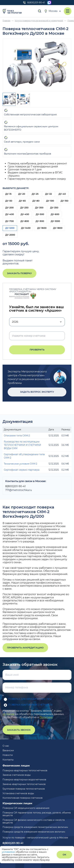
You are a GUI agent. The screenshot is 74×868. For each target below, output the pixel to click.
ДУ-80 (36, 201)
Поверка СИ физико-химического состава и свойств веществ (34, 821)
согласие (9, 714)
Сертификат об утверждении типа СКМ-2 (24, 456)
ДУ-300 (39, 208)
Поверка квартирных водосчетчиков (24, 780)
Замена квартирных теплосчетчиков (24, 784)
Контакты (8, 760)
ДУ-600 (55, 214)
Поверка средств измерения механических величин (34, 832)
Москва (51, 11)
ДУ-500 (40, 214)
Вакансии (8, 750)
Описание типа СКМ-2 (17, 436)
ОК (64, 855)
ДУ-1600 (42, 228)
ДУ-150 (64, 201)
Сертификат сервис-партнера (22, 470)
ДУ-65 (22, 201)
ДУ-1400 (26, 228)
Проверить (37, 350)
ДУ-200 (9, 208)
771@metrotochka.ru (19, 490)
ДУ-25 (35, 194)
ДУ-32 (48, 194)
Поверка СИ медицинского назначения (26, 808)
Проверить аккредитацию (25, 648)
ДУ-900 (40, 221)
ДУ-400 (10, 214)
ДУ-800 (25, 221)
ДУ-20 (22, 194)
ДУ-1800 (58, 228)
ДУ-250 (24, 208)
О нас (6, 746)
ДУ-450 (25, 214)
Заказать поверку (19, 273)
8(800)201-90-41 (34, 3)
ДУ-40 (62, 194)
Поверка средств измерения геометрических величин (35, 827)
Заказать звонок (19, 730)
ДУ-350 (54, 208)
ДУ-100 (50, 201)
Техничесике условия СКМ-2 (20, 464)
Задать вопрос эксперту (37, 392)
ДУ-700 (9, 221)
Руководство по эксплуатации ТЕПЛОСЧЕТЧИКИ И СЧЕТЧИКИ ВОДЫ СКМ (22, 445)
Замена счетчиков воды (17, 775)
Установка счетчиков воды (18, 793)
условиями (9, 852)
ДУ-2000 (10, 235)
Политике (46, 717)
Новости (8, 755)
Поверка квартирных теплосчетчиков (25, 770)
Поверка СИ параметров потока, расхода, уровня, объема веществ (37, 814)
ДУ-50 (9, 201)
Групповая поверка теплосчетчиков (24, 789)
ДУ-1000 (55, 221)
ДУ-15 (8, 194)
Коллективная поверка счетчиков (23, 798)
